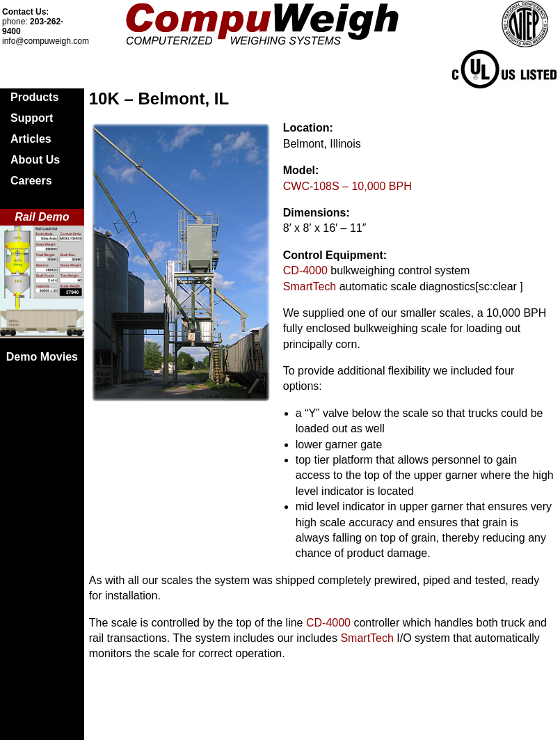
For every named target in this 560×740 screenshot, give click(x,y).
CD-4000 (305, 270)
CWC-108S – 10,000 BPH (347, 186)
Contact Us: (25, 12)
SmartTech (310, 286)
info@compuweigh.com (46, 41)
